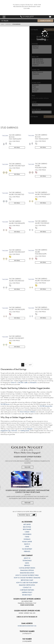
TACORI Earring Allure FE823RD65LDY (17, 251)
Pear (42, 87)
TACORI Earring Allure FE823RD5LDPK (17, 308)
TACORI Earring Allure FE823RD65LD (17, 280)
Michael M (33, 383)
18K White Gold (42, 61)
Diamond (42, 74)
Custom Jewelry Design (27, 568)
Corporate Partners (27, 590)
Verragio (27, 551)
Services (27, 565)
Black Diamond (42, 72)
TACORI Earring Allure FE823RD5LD (42, 308)
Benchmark (27, 529)
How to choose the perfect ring (27, 575)
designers (30, 429)
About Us (27, 558)
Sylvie (27, 547)
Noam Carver (27, 542)
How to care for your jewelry (27, 583)
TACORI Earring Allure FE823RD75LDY (17, 165)
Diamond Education (27, 573)
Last (30, 365)
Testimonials (27, 561)
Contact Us (27, 588)
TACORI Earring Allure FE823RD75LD (17, 193)
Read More (28, 467)
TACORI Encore (5, 404)
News (27, 563)
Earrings (9, 24)
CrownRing (27, 534)
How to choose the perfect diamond (27, 578)
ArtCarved (27, 524)
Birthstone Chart (27, 580)
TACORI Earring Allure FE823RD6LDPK (17, 222)
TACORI (42, 48)
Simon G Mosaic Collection (28, 412)
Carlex (27, 532)
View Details (17, 148)
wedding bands (25, 431)
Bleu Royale (27, 527)
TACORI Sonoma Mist (46, 406)
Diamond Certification (27, 585)
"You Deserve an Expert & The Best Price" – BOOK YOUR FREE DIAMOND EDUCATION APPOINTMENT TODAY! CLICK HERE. (27, 7)
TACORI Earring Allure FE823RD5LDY (43, 280)
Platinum (42, 65)
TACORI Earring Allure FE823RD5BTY (16, 337)
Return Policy (27, 595)
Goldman (27, 539)
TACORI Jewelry (27, 549)
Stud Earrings (16, 24)
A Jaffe (25, 383)
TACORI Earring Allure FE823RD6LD (42, 222)
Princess (42, 89)
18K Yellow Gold (42, 63)
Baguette (42, 85)
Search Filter (45, 21)
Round (42, 91)
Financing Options (27, 570)
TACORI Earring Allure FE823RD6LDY (43, 193)
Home (3, 24)
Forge (27, 537)
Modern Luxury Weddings (32, 461)
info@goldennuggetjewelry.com (27, 626)
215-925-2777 (27, 17)
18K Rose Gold (42, 59)
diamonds (14, 431)
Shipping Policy (27, 592)
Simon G (42, 46)
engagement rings (6, 431)
